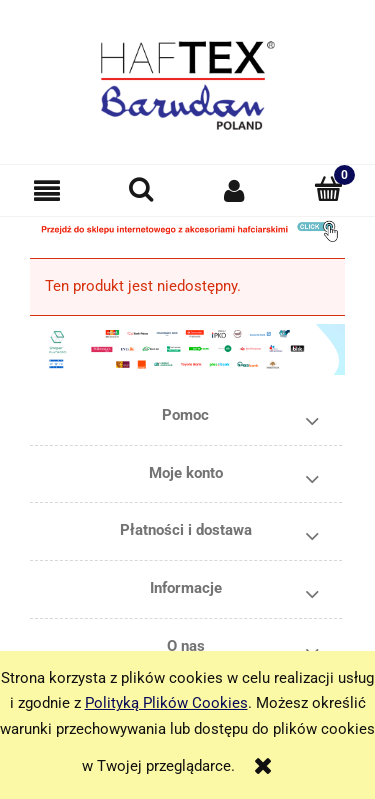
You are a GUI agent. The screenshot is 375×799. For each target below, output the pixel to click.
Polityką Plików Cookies (166, 703)
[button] (47, 191)
